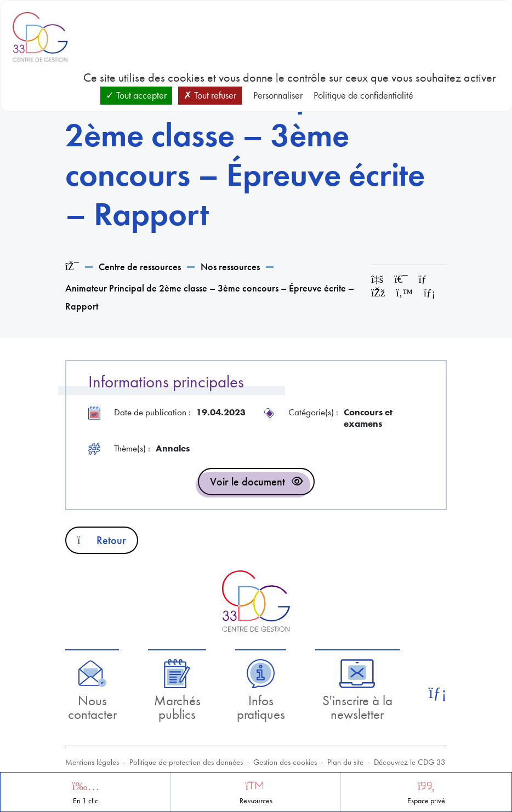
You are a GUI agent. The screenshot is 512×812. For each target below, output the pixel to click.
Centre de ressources (140, 267)
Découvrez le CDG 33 (410, 762)
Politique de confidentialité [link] (363, 95)
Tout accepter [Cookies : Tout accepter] (136, 95)
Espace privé (426, 801)
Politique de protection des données (186, 762)
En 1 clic (86, 801)
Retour (102, 540)
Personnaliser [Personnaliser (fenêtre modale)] (278, 95)
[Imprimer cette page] (401, 279)
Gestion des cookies (285, 762)
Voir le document (248, 482)
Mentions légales (92, 762)
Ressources (256, 801)
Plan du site (345, 762)
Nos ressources (230, 267)
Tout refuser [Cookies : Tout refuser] (210, 95)
